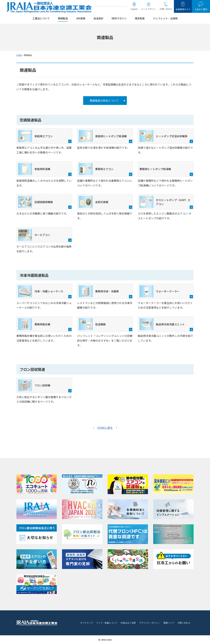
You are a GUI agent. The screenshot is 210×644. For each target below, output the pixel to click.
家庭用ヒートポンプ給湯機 (103, 136)
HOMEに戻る (105, 428)
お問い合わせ (166, 9)
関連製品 (63, 18)
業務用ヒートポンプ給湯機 (155, 169)
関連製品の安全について (104, 100)
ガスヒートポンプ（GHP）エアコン (165, 202)
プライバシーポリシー (150, 623)
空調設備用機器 (35, 202)
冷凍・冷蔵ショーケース (41, 291)
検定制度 (140, 18)
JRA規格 (81, 18)
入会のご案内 (201, 9)
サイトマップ (86, 623)
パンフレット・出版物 (165, 18)
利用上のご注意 (128, 623)
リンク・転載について (107, 623)
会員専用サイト (183, 9)
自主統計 (98, 18)
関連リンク (169, 623)
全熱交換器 (94, 202)
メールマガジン (149, 9)
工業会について (41, 18)
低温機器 (92, 324)
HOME (19, 55)
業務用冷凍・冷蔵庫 (99, 291)
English (134, 9)
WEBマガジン (119, 18)
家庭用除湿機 (34, 169)
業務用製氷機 (34, 324)
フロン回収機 (34, 385)
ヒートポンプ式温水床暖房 (163, 136)
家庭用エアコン (35, 136)
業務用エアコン (96, 169)
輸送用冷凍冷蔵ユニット (162, 324)
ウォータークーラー (159, 291)
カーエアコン (34, 235)
